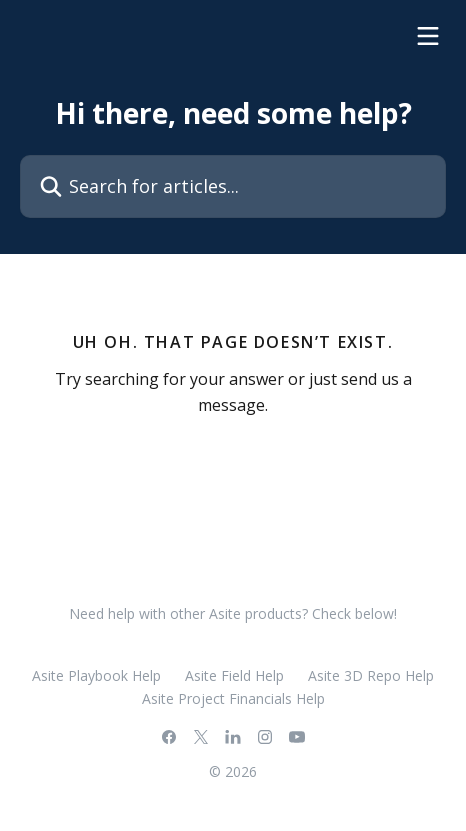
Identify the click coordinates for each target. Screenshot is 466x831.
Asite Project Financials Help (233, 698)
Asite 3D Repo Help (371, 675)
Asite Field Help (234, 675)
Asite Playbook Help (96, 675)
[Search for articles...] (233, 186)
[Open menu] (428, 36)
